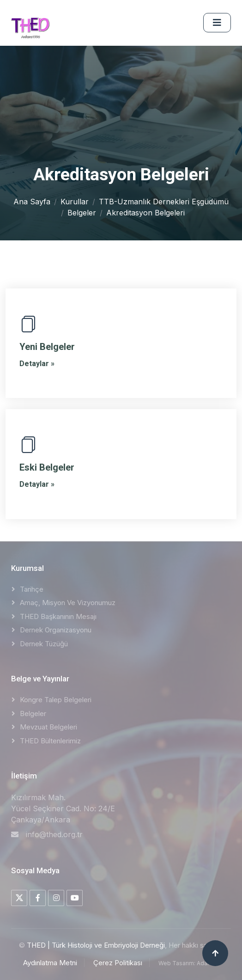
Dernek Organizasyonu (56, 630)
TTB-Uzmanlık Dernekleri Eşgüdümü (164, 202)
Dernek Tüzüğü (44, 644)
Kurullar (75, 202)
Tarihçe (32, 589)
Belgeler (82, 213)
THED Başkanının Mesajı (58, 616)
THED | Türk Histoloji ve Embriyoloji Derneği (96, 945)
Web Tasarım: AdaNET (189, 963)
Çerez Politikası (118, 963)
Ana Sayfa (32, 202)
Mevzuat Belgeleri (48, 727)
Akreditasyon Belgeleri (145, 213)
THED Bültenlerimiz (50, 741)
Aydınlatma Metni (50, 963)
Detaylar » (37, 364)
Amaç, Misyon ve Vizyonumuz (68, 603)
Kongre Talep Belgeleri (56, 700)
